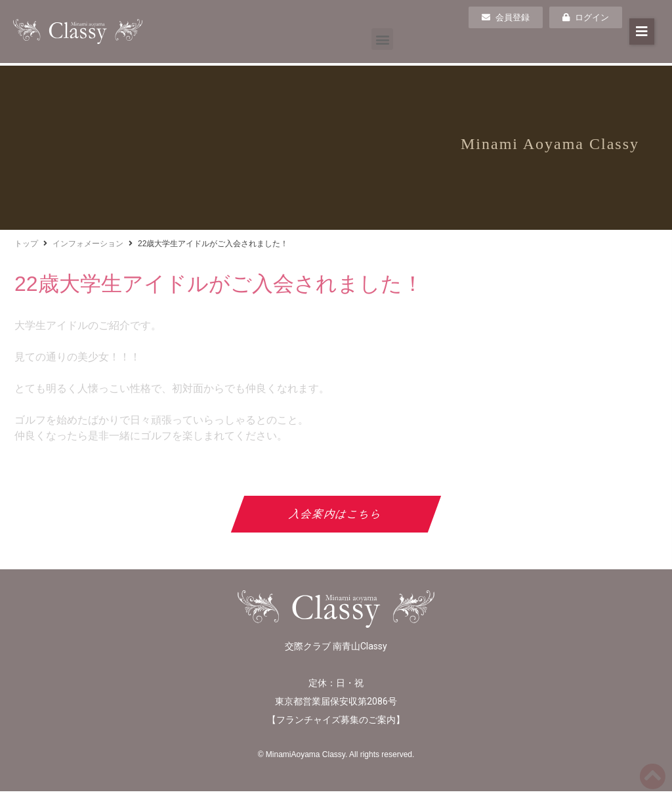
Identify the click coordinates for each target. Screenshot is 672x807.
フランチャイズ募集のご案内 (336, 720)
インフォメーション (88, 244)
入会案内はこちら (336, 514)
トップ (26, 244)
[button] (382, 39)
